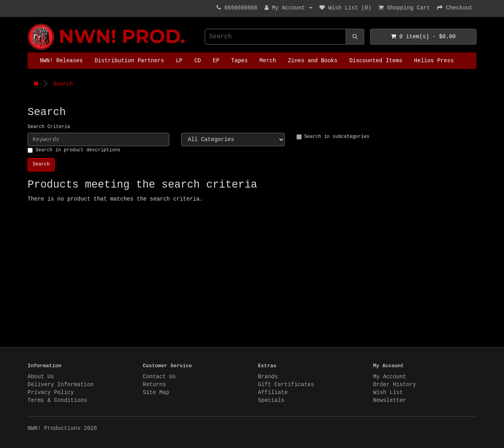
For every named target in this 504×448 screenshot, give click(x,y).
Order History (395, 385)
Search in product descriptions (74, 150)
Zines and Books (313, 61)
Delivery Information (61, 385)
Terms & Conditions (57, 400)
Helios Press (434, 61)
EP (216, 61)
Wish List (388, 392)
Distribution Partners (129, 61)
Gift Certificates (286, 385)
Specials (271, 400)
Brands (268, 377)
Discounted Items (376, 61)
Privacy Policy (51, 392)
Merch (268, 61)
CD (197, 61)
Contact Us (159, 377)
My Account (390, 377)
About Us (41, 377)
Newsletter (390, 400)
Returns (155, 385)
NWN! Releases (61, 61)
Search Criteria (49, 127)
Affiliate (273, 392)
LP (179, 61)
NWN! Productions (30, 24)
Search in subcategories (333, 137)
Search (63, 84)
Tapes (239, 61)
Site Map (156, 392)
